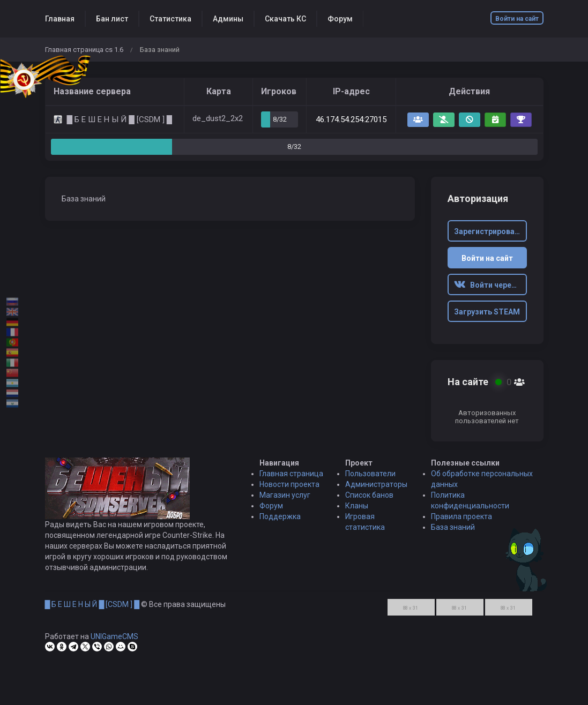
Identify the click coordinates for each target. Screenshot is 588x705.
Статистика (170, 19)
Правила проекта (462, 521)
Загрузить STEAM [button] (487, 312)
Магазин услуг (285, 499)
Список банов (369, 499)
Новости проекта (289, 489)
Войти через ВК (490, 285)
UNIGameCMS (114, 641)
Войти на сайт (517, 19)
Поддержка (280, 521)
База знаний (453, 531)
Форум (340, 19)
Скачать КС (285, 19)
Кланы (357, 510)
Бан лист (112, 19)
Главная (60, 19)
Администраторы (376, 489)
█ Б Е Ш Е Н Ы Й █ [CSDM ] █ (92, 609)
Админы (228, 19)
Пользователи (370, 478)
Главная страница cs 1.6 (84, 50)
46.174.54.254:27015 (351, 119)
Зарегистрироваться (490, 231)
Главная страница (291, 478)
